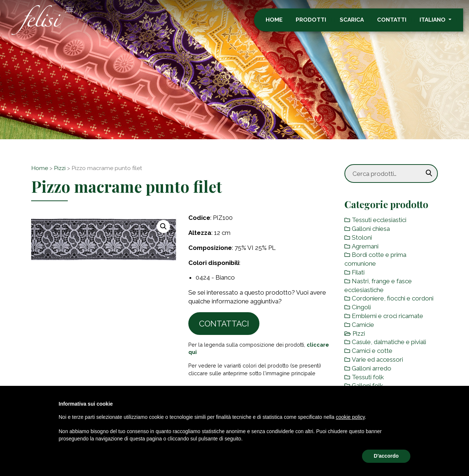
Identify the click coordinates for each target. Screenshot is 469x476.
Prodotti (317, 23)
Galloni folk (368, 385)
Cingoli (361, 307)
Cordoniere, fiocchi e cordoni (393, 298)
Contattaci (224, 324)
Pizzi (60, 168)
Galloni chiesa (371, 229)
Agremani (365, 246)
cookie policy (350, 417)
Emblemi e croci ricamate (387, 316)
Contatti (398, 23)
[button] (163, 226)
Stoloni (362, 237)
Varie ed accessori (377, 359)
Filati (358, 272)
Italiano (439, 23)
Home (280, 23)
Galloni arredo (372, 368)
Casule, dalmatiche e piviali (389, 342)
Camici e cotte (372, 351)
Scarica (358, 23)
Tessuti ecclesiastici (379, 220)
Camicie (363, 325)
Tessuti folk (368, 377)
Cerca (429, 173)
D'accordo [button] (386, 456)
